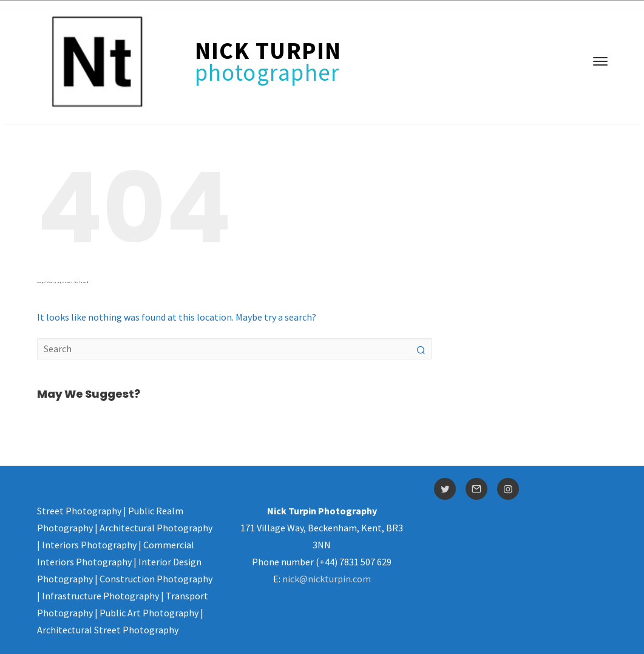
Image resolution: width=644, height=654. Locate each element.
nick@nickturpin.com (327, 579)
